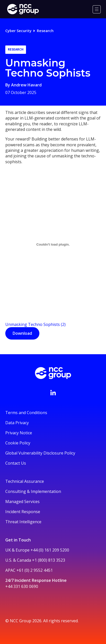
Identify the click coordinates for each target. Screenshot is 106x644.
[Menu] (97, 9)
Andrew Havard (26, 85)
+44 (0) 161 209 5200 (50, 550)
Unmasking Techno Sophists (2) (35, 324)
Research (45, 31)
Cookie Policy (18, 443)
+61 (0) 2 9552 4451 (35, 570)
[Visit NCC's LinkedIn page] (53, 393)
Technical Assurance (25, 481)
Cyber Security (18, 31)
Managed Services (22, 502)
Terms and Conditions (26, 413)
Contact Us (16, 463)
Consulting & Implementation (33, 491)
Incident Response (23, 512)
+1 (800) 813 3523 (49, 560)
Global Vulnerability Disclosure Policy (40, 453)
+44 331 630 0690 (22, 586)
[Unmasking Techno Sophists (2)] (53, 244)
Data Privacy (17, 423)
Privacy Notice (19, 433)
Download (22, 333)
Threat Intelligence (23, 522)
